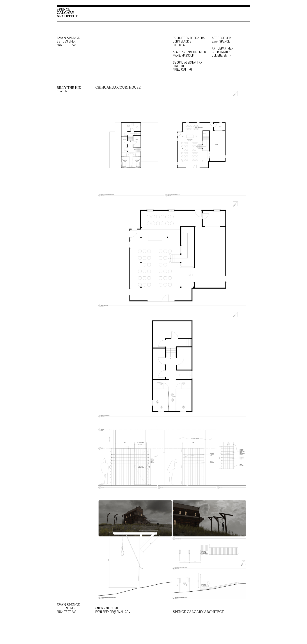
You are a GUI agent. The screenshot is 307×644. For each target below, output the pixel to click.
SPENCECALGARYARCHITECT (67, 13)
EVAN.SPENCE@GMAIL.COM (113, 612)
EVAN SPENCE (68, 38)
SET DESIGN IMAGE (173, 144)
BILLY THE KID (69, 88)
